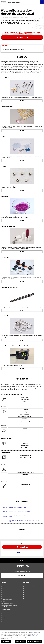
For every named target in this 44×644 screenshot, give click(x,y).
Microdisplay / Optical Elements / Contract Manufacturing (9, 599)
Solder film (25, 477)
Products (3, 583)
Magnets (4, 166)
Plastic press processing (25, 414)
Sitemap (22, 628)
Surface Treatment (28, 592)
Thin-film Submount (7, 106)
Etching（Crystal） (25, 397)
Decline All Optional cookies (34, 642)
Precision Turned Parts (8, 316)
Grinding (25, 412)
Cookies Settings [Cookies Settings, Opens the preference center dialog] (6, 642)
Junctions (26, 598)
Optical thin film (25, 468)
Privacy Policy (33, 635)
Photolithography (25, 399)
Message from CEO (6, 613)
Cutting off (25, 419)
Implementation (25, 485)
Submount (4, 590)
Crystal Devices (6, 78)
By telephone (23, 553)
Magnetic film (25, 475)
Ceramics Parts (5, 594)
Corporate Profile (6, 610)
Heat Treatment (27, 594)
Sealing (25, 487)
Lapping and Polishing (25, 421)
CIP (25, 431)
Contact (23, 575)
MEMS (3, 136)
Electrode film (25, 470)
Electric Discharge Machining (25, 416)
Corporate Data (5, 615)
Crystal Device (5, 586)
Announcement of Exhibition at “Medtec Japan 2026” (19, 512)
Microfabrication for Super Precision (31, 586)
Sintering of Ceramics (25, 455)
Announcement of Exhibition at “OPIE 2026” (13, 50)
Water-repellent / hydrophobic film (25, 472)
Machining (26, 588)
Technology (26, 583)
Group (4, 617)
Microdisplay (5, 257)
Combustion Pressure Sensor (10, 287)
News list (21, 529)
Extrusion (25, 429)
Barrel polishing (25, 448)
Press (25, 433)
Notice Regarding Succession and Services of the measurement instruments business (24, 516)
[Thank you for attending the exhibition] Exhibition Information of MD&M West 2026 (24, 521)
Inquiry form (24, 37)
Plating (25, 441)
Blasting (25, 443)
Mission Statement (6, 619)
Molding (26, 590)
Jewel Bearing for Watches (8, 603)
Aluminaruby (5, 196)
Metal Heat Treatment (25, 458)
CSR (3, 621)
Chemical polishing (25, 446)
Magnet (4, 601)
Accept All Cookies (21, 642)
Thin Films (26, 596)
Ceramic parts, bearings (9, 226)
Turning (25, 410)
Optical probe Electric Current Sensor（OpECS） (15, 346)
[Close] (42, 633)
